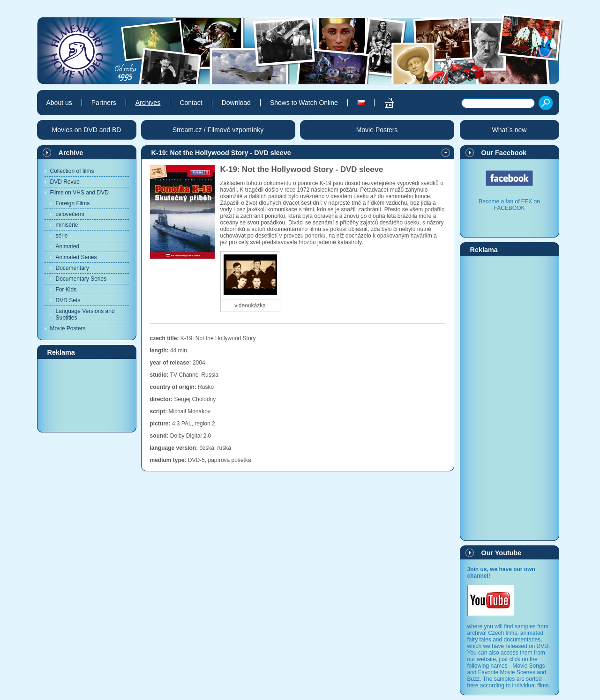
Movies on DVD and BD (87, 130)
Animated (68, 246)
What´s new (510, 130)
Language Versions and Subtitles (85, 314)
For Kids (66, 290)
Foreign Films (73, 203)
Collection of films (72, 171)
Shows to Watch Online (304, 103)
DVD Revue (65, 182)
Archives (148, 103)
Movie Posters (68, 328)
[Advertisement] (87, 395)
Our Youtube (502, 553)
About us (59, 103)
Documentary (72, 268)
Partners (104, 103)
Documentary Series (81, 279)
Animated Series (76, 257)
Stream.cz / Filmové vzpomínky (218, 130)
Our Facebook (504, 153)
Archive (71, 153)
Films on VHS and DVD (79, 193)
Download (236, 103)
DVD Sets (68, 300)
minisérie (67, 225)
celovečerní (70, 214)
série (62, 236)
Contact (191, 103)
